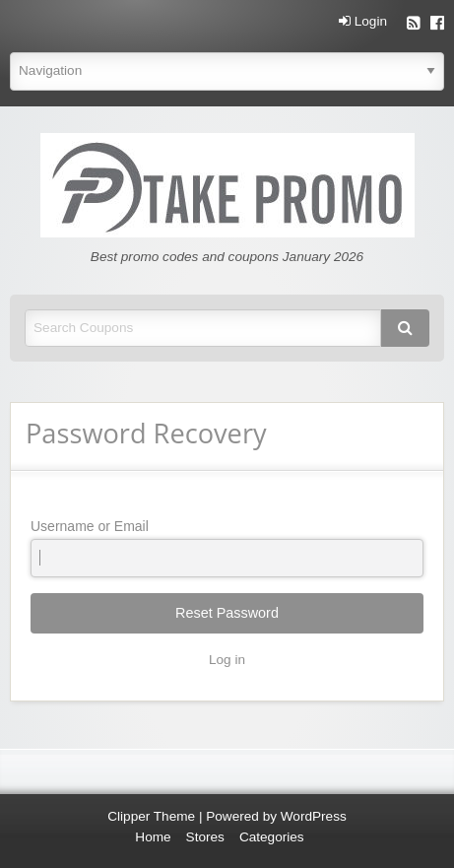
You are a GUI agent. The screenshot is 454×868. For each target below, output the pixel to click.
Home (153, 837)
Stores (205, 837)
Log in (227, 660)
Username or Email (227, 548)
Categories (272, 837)
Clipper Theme (151, 816)
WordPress (314, 816)
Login (363, 22)
